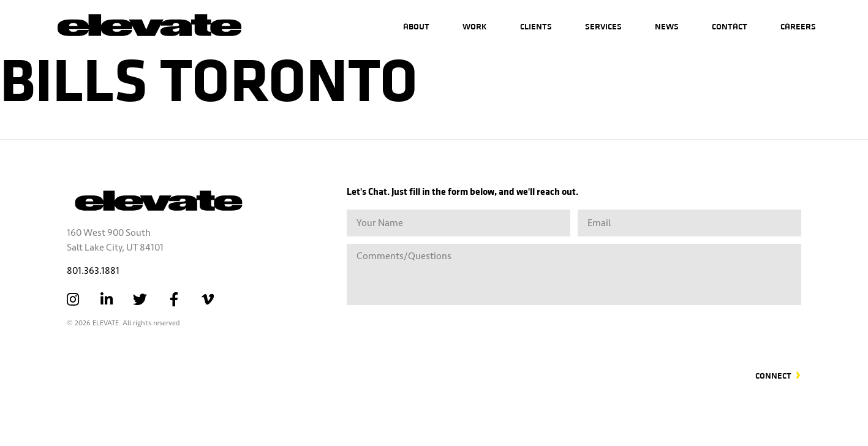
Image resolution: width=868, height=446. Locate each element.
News (667, 26)
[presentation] (708, 330)
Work (475, 26)
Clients (536, 26)
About (416, 26)
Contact (730, 26)
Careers (798, 26)
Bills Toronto (209, 76)
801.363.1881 (93, 271)
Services (603, 26)
